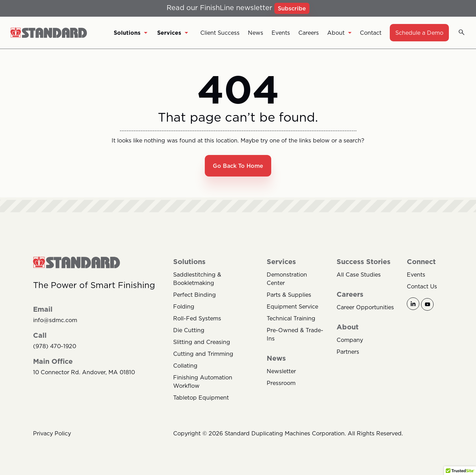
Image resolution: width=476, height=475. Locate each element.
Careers (309, 33)
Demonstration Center (287, 279)
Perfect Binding (195, 295)
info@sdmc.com (55, 320)
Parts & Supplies (289, 295)
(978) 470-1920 (55, 346)
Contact (371, 33)
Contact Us (422, 286)
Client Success (220, 33)
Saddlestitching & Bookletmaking (197, 279)
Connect (421, 262)
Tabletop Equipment (201, 398)
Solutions (131, 33)
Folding (184, 306)
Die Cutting (189, 330)
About (339, 33)
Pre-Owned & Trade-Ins (295, 334)
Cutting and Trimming (203, 354)
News (256, 33)
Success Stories (364, 262)
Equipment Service (292, 306)
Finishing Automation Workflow (203, 382)
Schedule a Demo (419, 33)
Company (350, 340)
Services (173, 33)
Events (281, 33)
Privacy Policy (52, 433)
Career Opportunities (365, 307)
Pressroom (281, 383)
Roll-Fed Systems (197, 318)
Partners (348, 352)
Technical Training (291, 318)
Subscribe (292, 8)
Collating (185, 366)
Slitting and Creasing (202, 342)
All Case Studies (359, 275)
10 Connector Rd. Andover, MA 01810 (84, 372)
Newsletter (281, 371)
